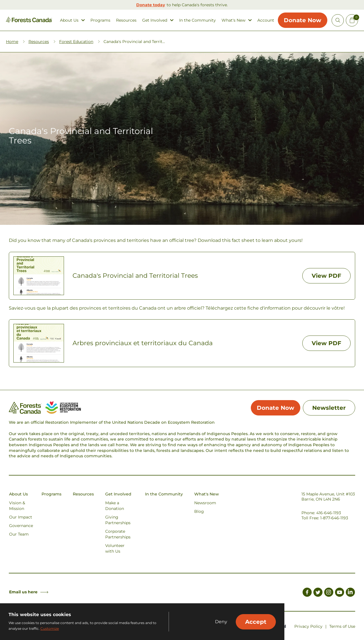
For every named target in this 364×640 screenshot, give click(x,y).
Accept (256, 622)
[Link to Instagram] (329, 593)
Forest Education (76, 42)
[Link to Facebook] (307, 593)
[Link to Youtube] (340, 593)
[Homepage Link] (29, 21)
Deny (221, 622)
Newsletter (329, 408)
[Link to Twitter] (318, 593)
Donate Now (303, 20)
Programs (100, 20)
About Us (69, 20)
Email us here (29, 592)
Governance (21, 526)
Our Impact (21, 517)
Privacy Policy (308, 626)
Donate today (151, 5)
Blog (199, 511)
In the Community (197, 20)
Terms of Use (342, 626)
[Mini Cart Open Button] (352, 20)
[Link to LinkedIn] (350, 593)
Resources (126, 20)
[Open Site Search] (338, 20)
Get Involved (155, 20)
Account (266, 20)
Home (12, 42)
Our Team (19, 534)
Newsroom (205, 503)
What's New (233, 20)
